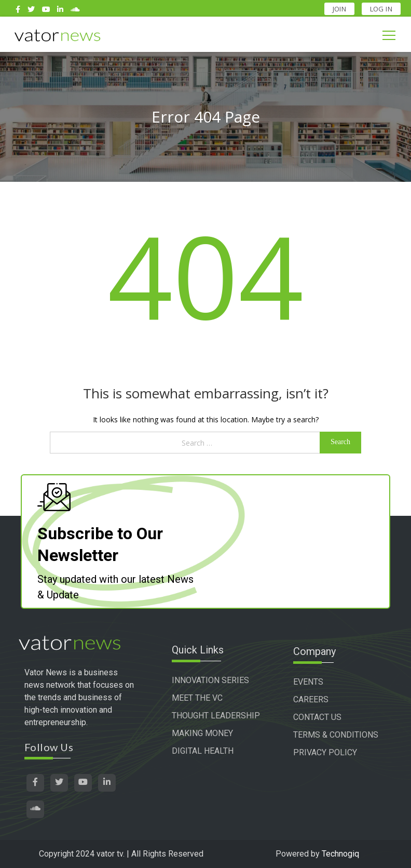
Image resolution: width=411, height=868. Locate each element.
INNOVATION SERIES (219, 682)
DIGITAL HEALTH (211, 765)
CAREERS (318, 699)
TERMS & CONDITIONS (342, 735)
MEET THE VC (205, 699)
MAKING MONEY (211, 747)
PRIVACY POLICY (332, 752)
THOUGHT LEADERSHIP (205, 723)
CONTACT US (324, 717)
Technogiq (340, 854)
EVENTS (315, 682)
